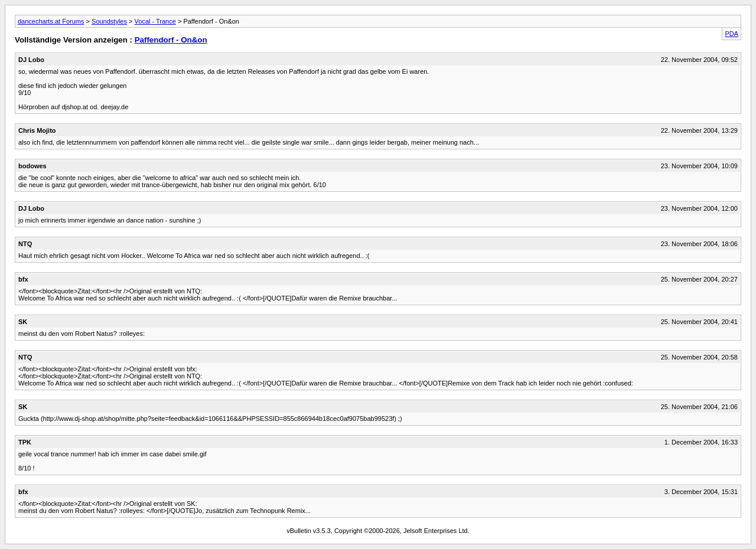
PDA (731, 34)
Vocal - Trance (155, 21)
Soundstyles (109, 21)
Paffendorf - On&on (171, 40)
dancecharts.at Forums (51, 21)
